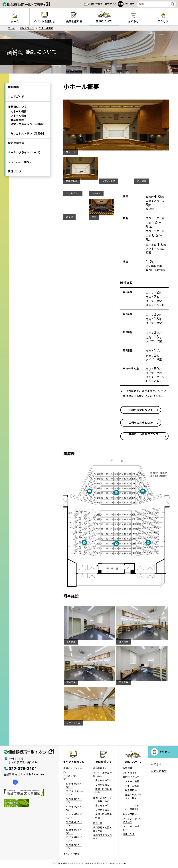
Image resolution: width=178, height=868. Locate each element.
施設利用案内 (100, 768)
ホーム (15, 21)
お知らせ (133, 21)
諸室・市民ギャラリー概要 (27, 129)
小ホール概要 (19, 119)
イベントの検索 (72, 853)
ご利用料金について (144, 410)
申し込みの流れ (104, 780)
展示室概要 (17, 124)
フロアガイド (16, 98)
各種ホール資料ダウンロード (144, 435)
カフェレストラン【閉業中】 (28, 139)
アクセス (163, 21)
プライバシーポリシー (21, 171)
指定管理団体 (16, 150)
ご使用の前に (102, 784)
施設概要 (13, 88)
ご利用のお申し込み (144, 423)
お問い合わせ (95, 4)
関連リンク (15, 181)
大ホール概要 (19, 114)
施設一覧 (98, 823)
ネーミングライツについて (24, 160)
